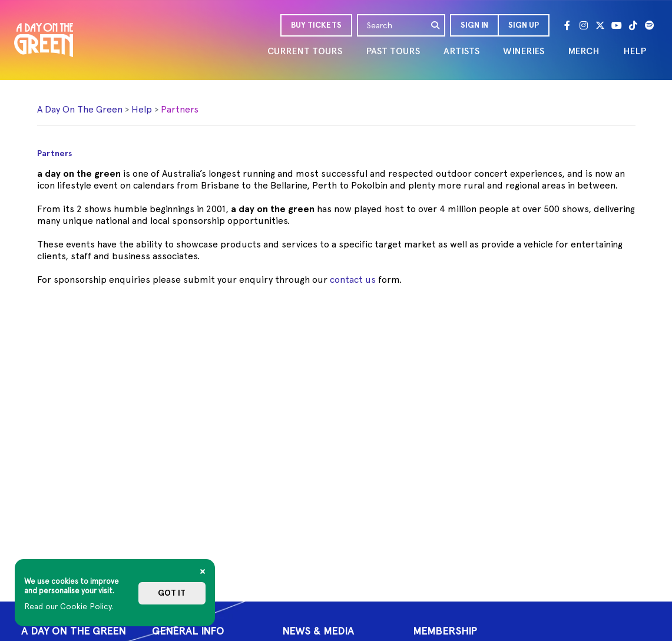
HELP (635, 51)
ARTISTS (461, 51)
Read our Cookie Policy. (69, 606)
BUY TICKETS (316, 25)
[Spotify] (650, 25)
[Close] (203, 571)
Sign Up (524, 25)
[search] (436, 25)
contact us (353, 280)
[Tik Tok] (633, 25)
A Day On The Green (80, 109)
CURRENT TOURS (305, 51)
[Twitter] (600, 25)
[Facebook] (567, 25)
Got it (172, 593)
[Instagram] (584, 25)
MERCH (584, 51)
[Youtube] (617, 25)
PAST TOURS (393, 51)
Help (142, 109)
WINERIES (524, 51)
